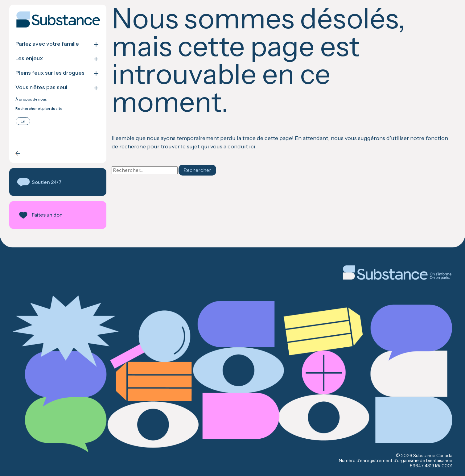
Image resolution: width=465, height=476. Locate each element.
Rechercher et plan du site (39, 109)
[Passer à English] (23, 121)
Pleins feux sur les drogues (50, 73)
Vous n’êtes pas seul (41, 87)
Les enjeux (29, 58)
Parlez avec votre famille (47, 44)
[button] (58, 182)
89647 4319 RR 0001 (431, 466)
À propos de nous (31, 99)
